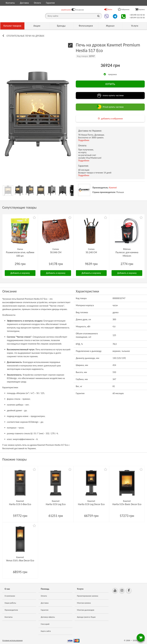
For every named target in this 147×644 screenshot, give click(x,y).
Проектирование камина (87, 596)
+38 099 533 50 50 (137, 18)
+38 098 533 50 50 (137, 15)
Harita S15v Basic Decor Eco (127, 504)
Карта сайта (46, 631)
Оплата (37, 3)
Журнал (110, 26)
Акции (37, 26)
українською (66, 10)
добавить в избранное (112, 119)
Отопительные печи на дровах (25, 36)
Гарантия (50, 3)
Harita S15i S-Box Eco (20, 504)
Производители (11, 610)
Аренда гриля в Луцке (86, 617)
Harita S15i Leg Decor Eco (91, 504)
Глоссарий (45, 624)
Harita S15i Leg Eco (56, 504)
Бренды (61, 26)
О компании (10, 596)
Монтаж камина (84, 603)
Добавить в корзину (20, 273)
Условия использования (12, 640)
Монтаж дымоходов (86, 610)
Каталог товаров (12, 26)
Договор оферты (48, 617)
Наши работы (10, 603)
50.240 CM (91, 252)
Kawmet (113, 188)
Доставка (24, 3)
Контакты (10, 3)
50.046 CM (56, 252)
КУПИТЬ (110, 84)
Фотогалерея (86, 26)
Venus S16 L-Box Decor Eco (20, 560)
